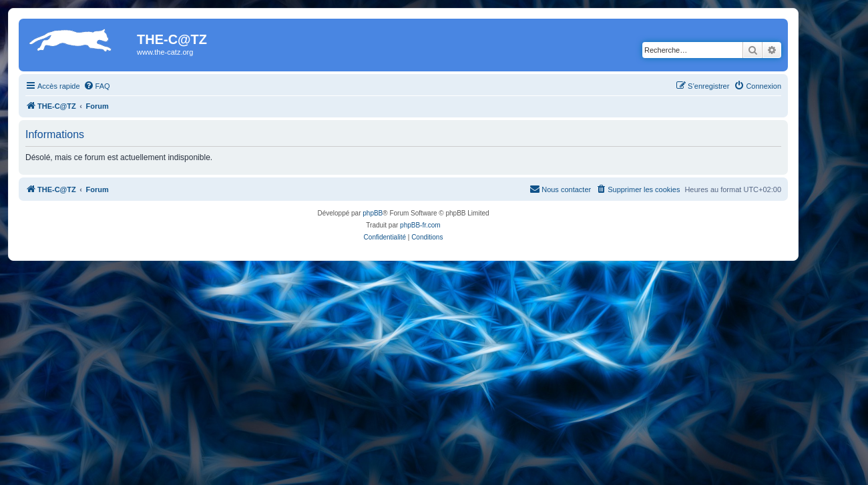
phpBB (373, 213)
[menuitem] (97, 86)
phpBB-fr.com (420, 225)
